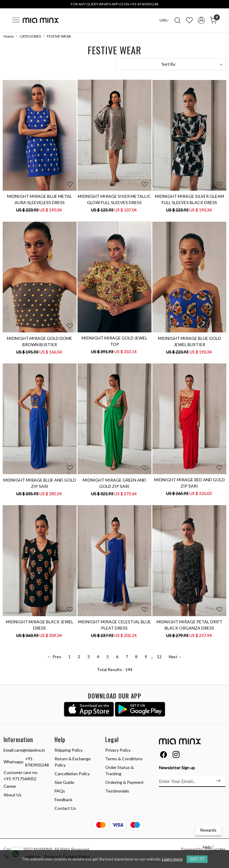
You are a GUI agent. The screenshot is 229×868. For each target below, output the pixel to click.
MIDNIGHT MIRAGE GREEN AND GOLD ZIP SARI (114, 483)
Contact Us (65, 808)
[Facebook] (164, 755)
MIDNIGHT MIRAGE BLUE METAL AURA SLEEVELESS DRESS (40, 199)
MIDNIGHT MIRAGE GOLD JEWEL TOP (114, 341)
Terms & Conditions (124, 759)
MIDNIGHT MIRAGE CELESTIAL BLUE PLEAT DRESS (114, 625)
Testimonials (117, 791)
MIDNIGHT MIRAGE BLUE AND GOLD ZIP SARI (40, 483)
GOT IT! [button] (197, 859)
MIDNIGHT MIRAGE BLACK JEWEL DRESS (40, 625)
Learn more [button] (172, 859)
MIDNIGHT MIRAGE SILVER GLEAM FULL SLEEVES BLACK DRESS (189, 199)
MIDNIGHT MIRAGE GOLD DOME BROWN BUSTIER (40, 341)
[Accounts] (201, 20)
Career (10, 786)
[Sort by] (171, 64)
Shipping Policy (69, 750)
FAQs (60, 791)
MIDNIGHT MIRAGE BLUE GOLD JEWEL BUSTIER (189, 341)
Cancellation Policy (72, 774)
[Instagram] (176, 755)
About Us (13, 795)
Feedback (64, 800)
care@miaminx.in (30, 750)
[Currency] (164, 20)
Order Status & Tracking (120, 770)
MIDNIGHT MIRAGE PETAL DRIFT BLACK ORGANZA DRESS (189, 625)
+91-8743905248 (37, 762)
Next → (175, 657)
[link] (177, 20)
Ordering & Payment (124, 782)
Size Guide (64, 782)
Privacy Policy (118, 750)
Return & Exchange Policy (73, 762)
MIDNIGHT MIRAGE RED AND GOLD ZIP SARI (189, 483)
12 (159, 657)
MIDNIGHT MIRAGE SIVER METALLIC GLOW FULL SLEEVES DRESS (114, 199)
